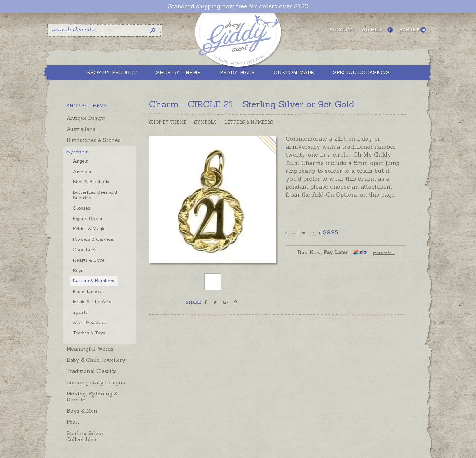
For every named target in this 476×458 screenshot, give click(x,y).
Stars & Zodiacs (90, 322)
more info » (384, 253)
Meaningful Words (90, 349)
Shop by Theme (168, 122)
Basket (413, 30)
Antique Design (86, 118)
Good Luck (85, 250)
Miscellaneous (88, 291)
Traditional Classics (92, 371)
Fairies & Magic (89, 229)
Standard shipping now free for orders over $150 (238, 6)
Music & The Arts (92, 302)
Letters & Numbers (94, 281)
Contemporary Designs (96, 382)
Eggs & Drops (87, 219)
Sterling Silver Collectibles (85, 436)
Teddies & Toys (89, 333)
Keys (78, 270)
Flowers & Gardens (93, 239)
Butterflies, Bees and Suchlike (95, 195)
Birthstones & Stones (93, 140)
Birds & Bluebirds (91, 182)
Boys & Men (82, 411)
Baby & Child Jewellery (96, 360)
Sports (80, 312)
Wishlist (377, 30)
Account (342, 30)
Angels (80, 161)
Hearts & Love (89, 260)
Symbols (78, 152)
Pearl (73, 422)
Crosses (82, 208)
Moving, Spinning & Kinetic (92, 397)
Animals (82, 172)
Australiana (81, 129)
